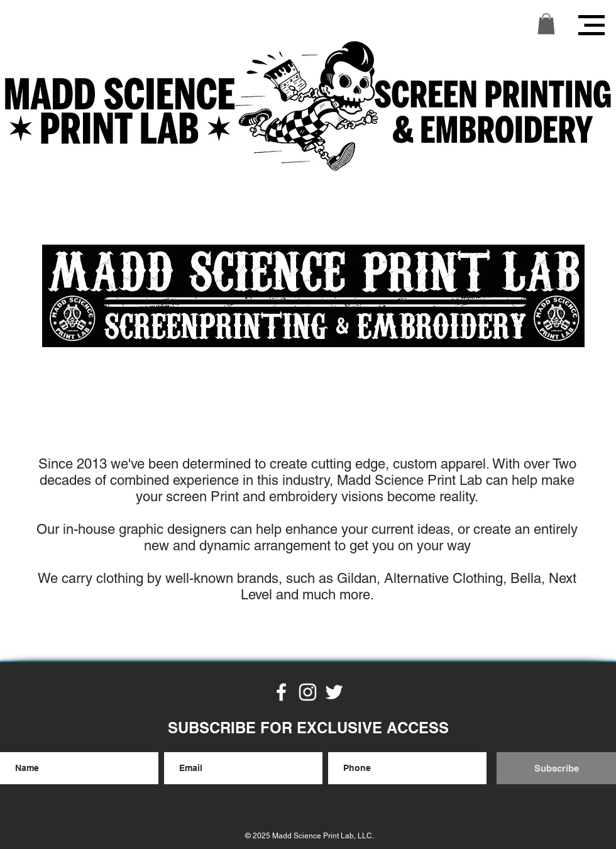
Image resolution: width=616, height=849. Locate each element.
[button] (546, 24)
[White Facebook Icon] (281, 692)
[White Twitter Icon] (334, 692)
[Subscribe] (556, 768)
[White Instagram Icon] (308, 692)
